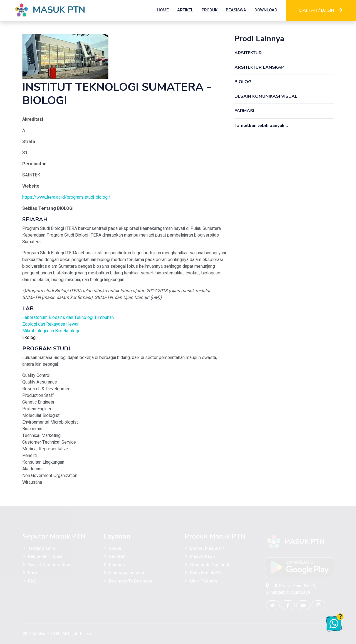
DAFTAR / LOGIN (321, 10)
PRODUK (210, 10)
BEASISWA (236, 10)
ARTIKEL (185, 10)
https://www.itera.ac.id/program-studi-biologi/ (66, 197)
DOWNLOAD (266, 10)
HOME (163, 10)
